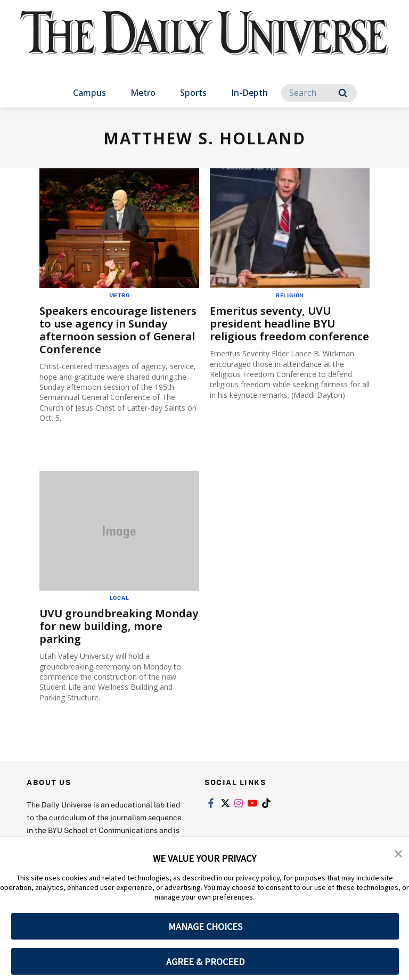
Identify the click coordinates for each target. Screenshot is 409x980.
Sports (193, 93)
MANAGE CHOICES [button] (205, 926)
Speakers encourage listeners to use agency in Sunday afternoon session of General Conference (118, 330)
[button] (398, 853)
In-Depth (250, 93)
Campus (89, 93)
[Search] (319, 93)
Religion (290, 295)
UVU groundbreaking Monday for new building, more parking (119, 626)
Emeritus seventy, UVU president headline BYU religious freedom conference (289, 324)
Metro (143, 93)
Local (120, 598)
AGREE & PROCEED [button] (205, 962)
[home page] (204, 43)
